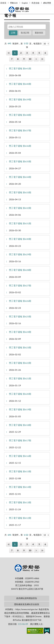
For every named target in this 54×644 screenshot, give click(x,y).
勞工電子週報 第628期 (20, 270)
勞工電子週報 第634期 (20, 177)
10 (30, 59)
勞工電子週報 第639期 (20, 99)
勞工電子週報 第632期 (20, 208)
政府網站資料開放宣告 (27, 598)
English (25, 3)
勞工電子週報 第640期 (20, 84)
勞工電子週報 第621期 (20, 378)
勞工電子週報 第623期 (20, 347)
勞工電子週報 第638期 (20, 115)
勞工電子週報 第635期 (20, 161)
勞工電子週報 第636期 (20, 146)
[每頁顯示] (46, 44)
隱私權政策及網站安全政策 (27, 604)
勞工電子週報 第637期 (20, 130)
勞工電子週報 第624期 (20, 332)
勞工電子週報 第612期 (20, 518)
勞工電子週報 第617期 (20, 440)
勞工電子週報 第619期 (20, 409)
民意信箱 (35, 3)
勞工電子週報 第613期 (20, 502)
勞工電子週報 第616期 (20, 456)
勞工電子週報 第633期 (20, 192)
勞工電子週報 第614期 (20, 487)
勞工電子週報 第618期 (20, 425)
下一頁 (36, 59)
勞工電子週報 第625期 (20, 316)
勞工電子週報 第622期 (20, 363)
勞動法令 (14, 3)
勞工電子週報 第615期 (20, 471)
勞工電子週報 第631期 (20, 223)
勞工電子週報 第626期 (20, 301)
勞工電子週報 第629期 (20, 254)
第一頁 (9, 53)
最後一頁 (42, 59)
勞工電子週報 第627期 (20, 285)
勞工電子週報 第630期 (20, 239)
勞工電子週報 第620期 (20, 394)
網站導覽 (47, 3)
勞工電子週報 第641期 (20, 68)
